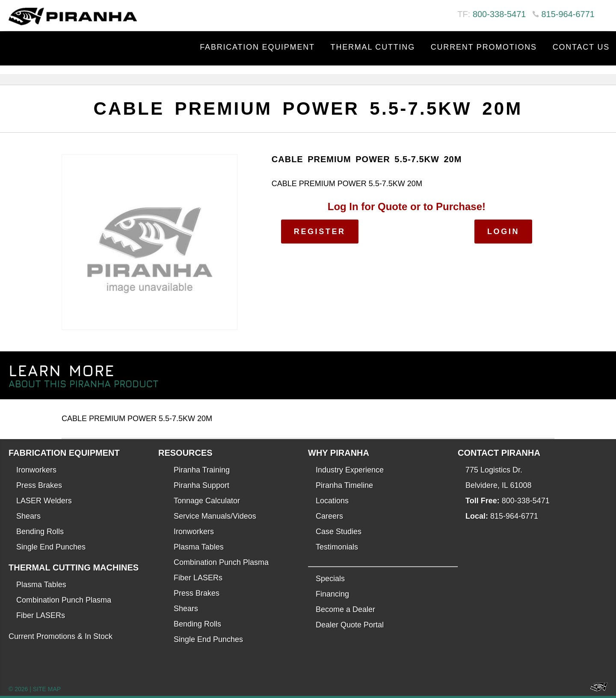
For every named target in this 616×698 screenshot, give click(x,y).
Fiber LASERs (41, 615)
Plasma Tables (41, 585)
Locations (332, 501)
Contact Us (581, 47)
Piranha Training (202, 470)
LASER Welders (44, 501)
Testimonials (337, 547)
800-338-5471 (499, 14)
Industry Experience (350, 470)
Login (503, 232)
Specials (330, 579)
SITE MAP (47, 689)
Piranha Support (201, 485)
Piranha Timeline (344, 485)
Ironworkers (36, 470)
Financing (332, 594)
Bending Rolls (40, 532)
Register (320, 232)
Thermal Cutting (373, 47)
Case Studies (339, 532)
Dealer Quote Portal (350, 625)
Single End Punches (51, 547)
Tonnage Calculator (207, 501)
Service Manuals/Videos (215, 516)
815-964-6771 (568, 14)
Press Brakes (39, 485)
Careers (329, 516)
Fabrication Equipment (257, 47)
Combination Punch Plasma (64, 600)
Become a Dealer (345, 609)
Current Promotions (484, 47)
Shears (28, 516)
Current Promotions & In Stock (61, 636)
